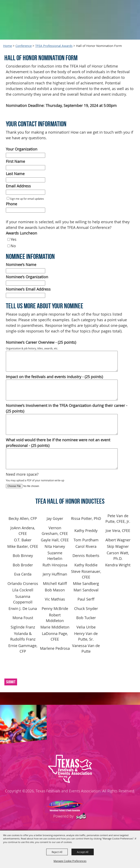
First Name (15, 161)
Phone (11, 204)
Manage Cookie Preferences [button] (70, 861)
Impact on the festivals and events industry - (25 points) (54, 377)
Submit (11, 682)
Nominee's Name (21, 265)
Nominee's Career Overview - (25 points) (41, 342)
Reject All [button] (57, 852)
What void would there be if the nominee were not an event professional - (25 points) (58, 443)
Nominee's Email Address (28, 289)
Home (7, 46)
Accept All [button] (83, 852)
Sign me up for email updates (27, 199)
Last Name (15, 174)
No (13, 246)
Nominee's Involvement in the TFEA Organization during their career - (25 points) (67, 408)
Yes (14, 239)
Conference (24, 46)
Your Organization (22, 149)
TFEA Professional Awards (54, 46)
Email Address (18, 186)
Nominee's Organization (27, 277)
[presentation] (35, 668)
